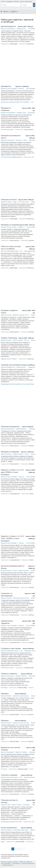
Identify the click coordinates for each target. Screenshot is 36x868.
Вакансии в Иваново (6, 830)
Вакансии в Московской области (10, 777)
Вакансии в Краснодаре (7, 752)
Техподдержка (16, 864)
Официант (5, 694)
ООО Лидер (4, 688)
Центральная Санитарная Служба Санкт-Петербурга (15, 102)
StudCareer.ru (10, 865)
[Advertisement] (18, 66)
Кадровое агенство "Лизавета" (9, 359)
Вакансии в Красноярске (7, 140)
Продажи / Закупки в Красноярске (25, 676)
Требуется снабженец (9, 674)
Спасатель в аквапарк (9, 775)
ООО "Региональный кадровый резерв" (11, 157)
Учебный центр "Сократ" (7, 668)
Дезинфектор (6, 86)
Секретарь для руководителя (12, 365)
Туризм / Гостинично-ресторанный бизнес (24, 696)
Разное (15, 571)
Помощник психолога (9, 200)
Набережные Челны (30, 651)
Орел (34, 805)
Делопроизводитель (8, 26)
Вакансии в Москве (6, 315)
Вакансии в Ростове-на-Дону (9, 227)
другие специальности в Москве (27, 571)
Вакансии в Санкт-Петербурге (9, 89)
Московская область (30, 777)
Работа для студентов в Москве (9, 862)
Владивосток (32, 367)
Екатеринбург (31, 113)
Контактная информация (28, 864)
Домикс (3, 842)
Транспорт (19, 140)
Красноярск (32, 140)
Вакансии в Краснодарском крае (10, 251)
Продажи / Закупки (22, 113)
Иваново (33, 830)
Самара (33, 202)
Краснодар (32, 752)
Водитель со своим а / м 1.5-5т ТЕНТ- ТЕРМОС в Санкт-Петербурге (12, 539)
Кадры (15, 202)
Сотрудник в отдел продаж (11, 648)
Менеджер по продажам (10, 225)
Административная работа (24, 29)
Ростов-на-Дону (31, 227)
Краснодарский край (30, 251)
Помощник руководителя (10, 427)
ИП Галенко (4, 769)
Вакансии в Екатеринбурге (8, 113)
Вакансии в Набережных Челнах (10, 651)
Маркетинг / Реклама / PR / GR (21, 315)
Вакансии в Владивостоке (8, 367)
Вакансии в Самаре (6, 202)
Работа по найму (18, 340)
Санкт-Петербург (31, 89)
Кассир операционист (9, 828)
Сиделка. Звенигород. (9, 338)
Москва (33, 315)
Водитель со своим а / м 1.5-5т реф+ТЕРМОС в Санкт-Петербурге (12, 472)
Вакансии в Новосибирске (8, 29)
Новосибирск (32, 29)
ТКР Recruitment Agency (7, 130)
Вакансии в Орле (5, 805)
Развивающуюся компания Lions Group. (11, 822)
